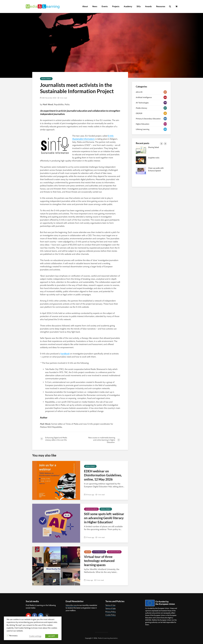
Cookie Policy (110, 615)
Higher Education (91, 509)
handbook (65, 354)
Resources (161, 6)
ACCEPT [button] (52, 636)
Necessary (13, 636)
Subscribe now (71, 605)
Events (105, 6)
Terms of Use (110, 605)
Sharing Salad (153, 147)
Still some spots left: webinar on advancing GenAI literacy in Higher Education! (104, 518)
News (95, 6)
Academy (128, 6)
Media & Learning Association (108, 638)
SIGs (139, 6)
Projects (116, 6)
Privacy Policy (111, 612)
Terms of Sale (110, 608)
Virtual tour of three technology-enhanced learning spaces (99, 561)
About (85, 6)
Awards (148, 6)
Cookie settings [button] (35, 636)
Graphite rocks (154, 158)
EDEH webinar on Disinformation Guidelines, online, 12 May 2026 (103, 475)
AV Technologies (99, 552)
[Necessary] (8, 635)
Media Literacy (46, 79)
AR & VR (88, 552)
